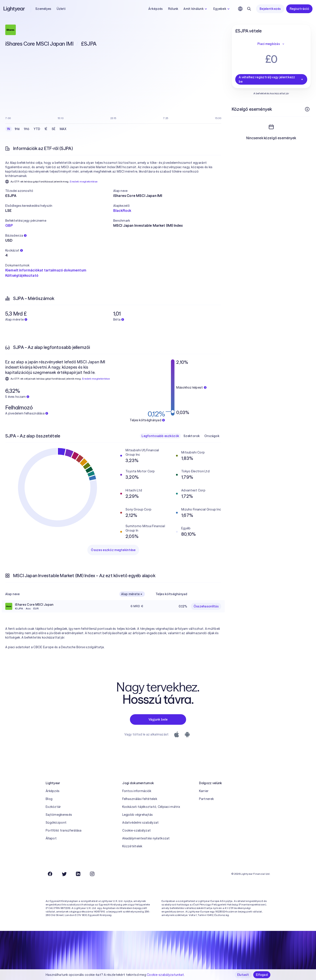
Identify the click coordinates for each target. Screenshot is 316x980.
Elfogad (262, 975)
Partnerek (206, 799)
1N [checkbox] (9, 129)
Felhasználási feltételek (140, 799)
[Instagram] (92, 874)
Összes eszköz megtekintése (113, 550)
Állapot (51, 838)
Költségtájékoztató (22, 275)
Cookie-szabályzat (136, 830)
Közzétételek (132, 846)
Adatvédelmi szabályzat (140, 823)
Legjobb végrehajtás (137, 815)
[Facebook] (50, 874)
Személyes (43, 9)
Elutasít (243, 975)
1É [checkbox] (46, 129)
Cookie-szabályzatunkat (165, 975)
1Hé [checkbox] (17, 129)
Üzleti (61, 9)
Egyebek (222, 9)
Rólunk (173, 9)
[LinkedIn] (78, 874)
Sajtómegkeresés (59, 815)
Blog (49, 799)
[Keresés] (249, 9)
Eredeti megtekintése (84, 181)
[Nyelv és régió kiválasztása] (240, 9)
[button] (59, 191)
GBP (9, 225)
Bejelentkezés (270, 9)
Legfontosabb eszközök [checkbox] (160, 436)
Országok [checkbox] (212, 436)
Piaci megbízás (271, 44)
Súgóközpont (56, 823)
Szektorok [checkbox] (192, 436)
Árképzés (155, 9)
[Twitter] (64, 874)
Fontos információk (137, 791)
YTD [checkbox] (37, 129)
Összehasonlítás (206, 606)
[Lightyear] (14, 9)
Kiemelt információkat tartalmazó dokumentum (46, 270)
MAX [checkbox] (63, 129)
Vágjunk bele (158, 719)
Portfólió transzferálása (64, 830)
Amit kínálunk (196, 9)
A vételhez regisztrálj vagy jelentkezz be (271, 79)
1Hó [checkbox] (27, 129)
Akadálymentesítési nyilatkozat (146, 838)
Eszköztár (53, 807)
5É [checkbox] (54, 129)
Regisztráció (299, 9)
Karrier (204, 791)
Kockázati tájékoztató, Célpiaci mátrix (151, 807)
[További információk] (307, 109)
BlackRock (122, 211)
